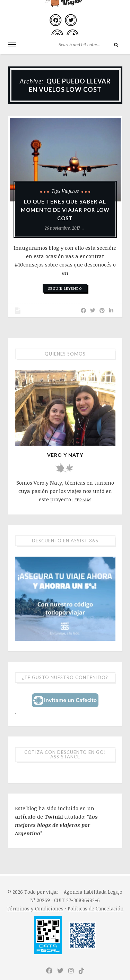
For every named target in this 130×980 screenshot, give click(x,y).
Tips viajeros (65, 191)
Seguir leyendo (65, 288)
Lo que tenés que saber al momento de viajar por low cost (65, 210)
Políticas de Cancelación (96, 909)
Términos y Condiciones (35, 909)
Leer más (82, 500)
